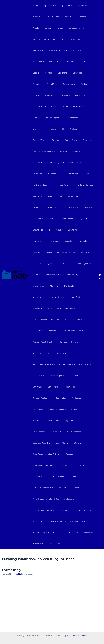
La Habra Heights (41, 207)
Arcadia (37, 28)
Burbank (53, 62)
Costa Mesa (52, 84)
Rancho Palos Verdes (57, 353)
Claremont (62, 73)
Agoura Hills (50, 6)
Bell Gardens (76, 39)
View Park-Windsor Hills (44, 477)
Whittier (87, 521)
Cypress (64, 95)
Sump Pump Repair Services (44, 454)
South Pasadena (40, 432)
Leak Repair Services (66, 252)
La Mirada (58, 207)
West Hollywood (57, 510)
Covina (83, 84)
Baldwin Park (50, 39)
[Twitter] (100, 273)
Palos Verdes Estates (74, 308)
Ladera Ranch (53, 219)
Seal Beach (76, 409)
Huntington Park (40, 185)
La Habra (74, 196)
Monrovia (55, 286)
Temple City (66, 454)
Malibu (36, 275)
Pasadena (53, 320)
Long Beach (50, 264)
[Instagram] (99, 266)
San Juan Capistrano (75, 387)
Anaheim (82, 17)
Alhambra (80, 6)
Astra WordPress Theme (77, 635)
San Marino (38, 398)
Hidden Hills (58, 174)
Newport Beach (40, 297)
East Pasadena (60, 118)
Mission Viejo (39, 286)
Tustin (49, 465)
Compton (37, 84)
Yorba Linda (55, 533)
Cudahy (37, 95)
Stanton (37, 443)
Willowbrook (39, 533)
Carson (79, 62)
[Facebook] (100, 269)
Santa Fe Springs (41, 409)
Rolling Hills (58, 364)
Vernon (72, 465)
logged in (17, 563)
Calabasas (66, 62)
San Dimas (76, 376)
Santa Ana (53, 398)
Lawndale (67, 241)
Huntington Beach (85, 174)
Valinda (61, 465)
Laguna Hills (87, 219)
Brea (79, 50)
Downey (54, 107)
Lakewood (38, 241)
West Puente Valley (78, 510)
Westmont (74, 521)
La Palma (72, 207)
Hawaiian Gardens (62, 163)
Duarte (90, 107)
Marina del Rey (72, 275)
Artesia (49, 28)
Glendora (88, 151)
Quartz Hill (38, 353)
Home (70, 174)
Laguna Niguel (40, 230)
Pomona (75, 342)
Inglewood (80, 185)
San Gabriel (56, 387)
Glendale (75, 151)
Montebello (69, 286)
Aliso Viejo (38, 17)
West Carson (84, 499)
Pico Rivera (67, 320)
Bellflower (38, 50)
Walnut (76, 477)
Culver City (50, 95)
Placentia (82, 320)
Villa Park (63, 477)
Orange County (40, 308)
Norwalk (72, 297)
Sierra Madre (39, 421)
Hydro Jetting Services (62, 185)
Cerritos (49, 73)
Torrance (37, 465)
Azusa (36, 39)
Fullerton (37, 140)
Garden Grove (52, 140)
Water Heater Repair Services (45, 499)
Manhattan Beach (52, 275)
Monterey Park (86, 286)
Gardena (68, 140)
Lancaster (53, 241)
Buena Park (38, 62)
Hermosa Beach (40, 174)
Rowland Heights (41, 376)
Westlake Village (40, 521)
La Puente (86, 207)
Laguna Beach (70, 219)
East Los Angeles (41, 118)
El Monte (76, 118)
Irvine (36, 196)
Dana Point (78, 95)
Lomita (36, 264)
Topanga (80, 454)
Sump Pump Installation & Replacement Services (65, 443)
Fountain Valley (76, 129)
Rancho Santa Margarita (82, 353)
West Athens (67, 499)
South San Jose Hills (62, 432)
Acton (36, 6)
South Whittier (82, 432)
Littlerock (83, 252)
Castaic (37, 73)
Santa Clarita (69, 398)
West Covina (39, 510)
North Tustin (58, 297)
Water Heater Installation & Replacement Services (53, 488)
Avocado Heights (76, 28)
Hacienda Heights (41, 163)
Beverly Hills (53, 50)
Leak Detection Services (43, 252)
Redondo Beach (40, 364)
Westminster (58, 521)
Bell (63, 39)
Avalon (60, 28)
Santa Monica (59, 409)
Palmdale (56, 308)
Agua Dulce (65, 6)
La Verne (37, 219)
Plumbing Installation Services (45, 331)
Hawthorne (80, 163)
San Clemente (60, 376)
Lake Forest (75, 230)
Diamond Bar (39, 107)
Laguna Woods (58, 230)
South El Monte (71, 421)
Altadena (69, 17)
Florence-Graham (56, 129)
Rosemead (73, 364)
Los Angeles (83, 264)
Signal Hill (54, 421)
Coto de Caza (69, 84)
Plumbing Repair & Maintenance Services (50, 342)
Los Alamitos (67, 264)
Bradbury (68, 50)
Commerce (77, 73)
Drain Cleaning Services (72, 106)
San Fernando (39, 387)
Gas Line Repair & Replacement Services (50, 151)
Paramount (38, 320)
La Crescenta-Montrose (54, 196)
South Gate (87, 421)
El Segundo (38, 129)
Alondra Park (54, 17)
